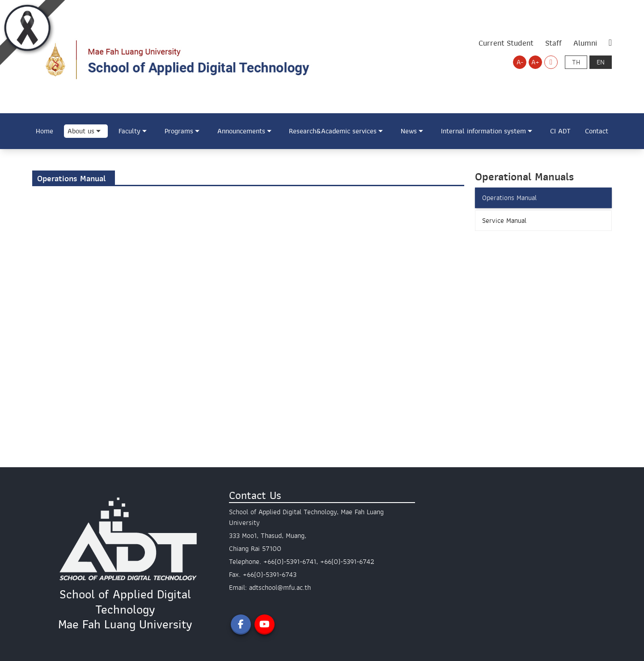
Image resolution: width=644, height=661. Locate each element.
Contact (597, 131)
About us (81, 131)
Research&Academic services (333, 131)
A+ (535, 62)
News (409, 131)
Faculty (129, 131)
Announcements (241, 131)
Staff (553, 43)
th (576, 62)
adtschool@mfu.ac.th (280, 588)
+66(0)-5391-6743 (270, 575)
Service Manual (504, 221)
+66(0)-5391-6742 (347, 562)
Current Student (506, 43)
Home (44, 131)
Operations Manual (509, 198)
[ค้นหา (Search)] (610, 43)
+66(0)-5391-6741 (290, 562)
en (601, 62)
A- (520, 62)
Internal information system (483, 131)
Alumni (585, 43)
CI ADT (560, 131)
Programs (179, 131)
